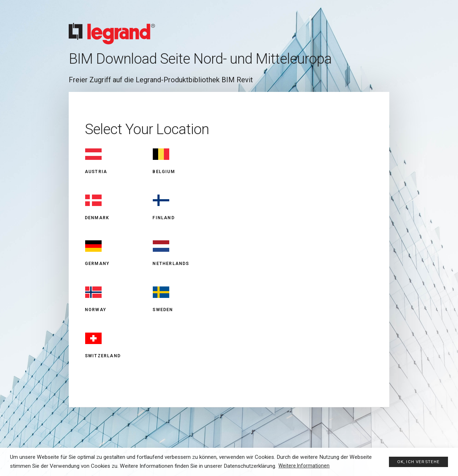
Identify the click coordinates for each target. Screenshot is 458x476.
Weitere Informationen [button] (305, 465)
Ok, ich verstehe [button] (416, 461)
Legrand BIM (229, 27)
